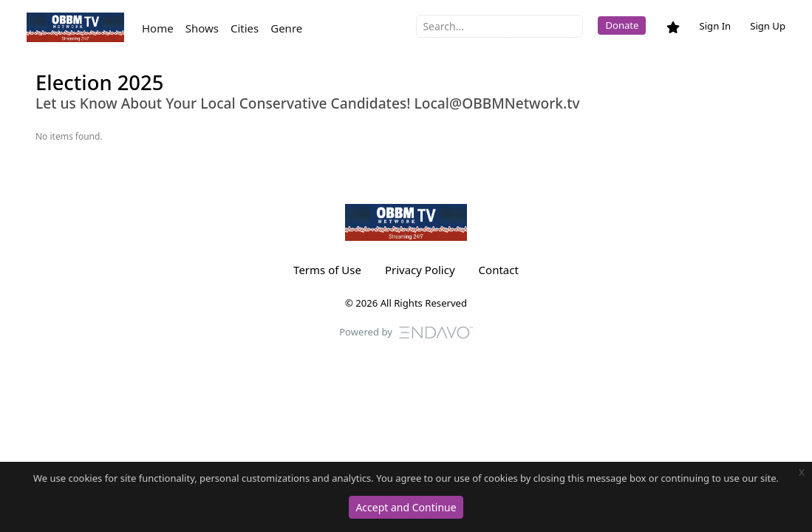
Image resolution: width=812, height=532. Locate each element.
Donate (622, 25)
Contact (499, 270)
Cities (245, 28)
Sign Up (768, 26)
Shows (202, 28)
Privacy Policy (420, 270)
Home (158, 28)
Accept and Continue (406, 507)
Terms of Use (327, 270)
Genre (286, 28)
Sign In (715, 26)
